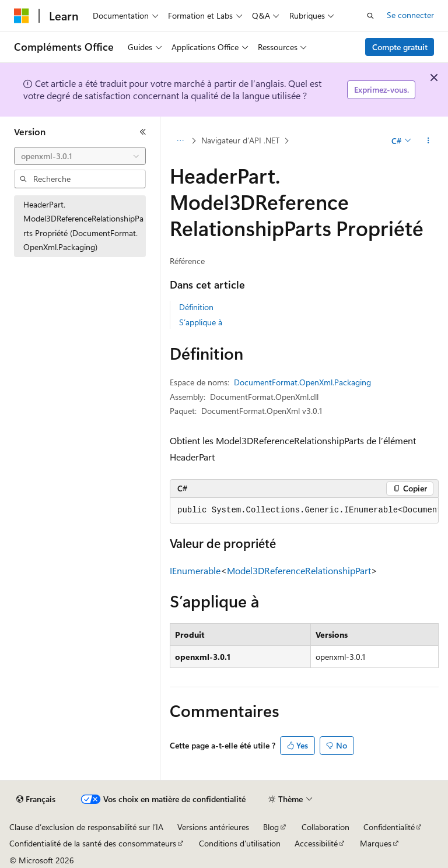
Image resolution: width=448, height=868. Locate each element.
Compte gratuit (400, 47)
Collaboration (325, 827)
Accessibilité (316, 843)
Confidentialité (389, 827)
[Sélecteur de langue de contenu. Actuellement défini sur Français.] (36, 799)
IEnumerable (195, 570)
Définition (196, 307)
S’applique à (201, 322)
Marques (376, 843)
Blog (271, 827)
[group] (304, 511)
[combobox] (80, 156)
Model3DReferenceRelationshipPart (299, 570)
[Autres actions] (428, 140)
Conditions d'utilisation (240, 843)
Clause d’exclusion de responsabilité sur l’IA (86, 827)
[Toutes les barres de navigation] (180, 140)
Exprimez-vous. (381, 89)
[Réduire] (143, 132)
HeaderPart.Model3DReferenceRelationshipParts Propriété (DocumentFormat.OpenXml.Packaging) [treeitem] (83, 226)
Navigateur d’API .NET (240, 140)
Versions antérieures (213, 827)
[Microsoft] (22, 16)
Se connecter (410, 15)
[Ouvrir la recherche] (370, 16)
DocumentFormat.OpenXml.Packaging (302, 382)
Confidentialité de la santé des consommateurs (93, 843)
